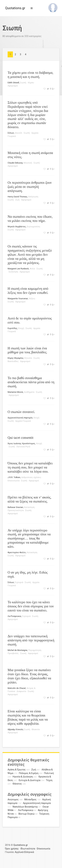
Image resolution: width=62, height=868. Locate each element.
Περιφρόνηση (35, 650)
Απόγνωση (33, 197)
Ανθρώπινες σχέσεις (31, 477)
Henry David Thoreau (17, 197)
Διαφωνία (21, 691)
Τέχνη (49, 780)
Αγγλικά (19, 852)
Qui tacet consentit (21, 438)
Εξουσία (28, 358)
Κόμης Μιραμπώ (15, 358)
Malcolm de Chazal (17, 688)
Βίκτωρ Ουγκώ (27, 814)
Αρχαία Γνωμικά (23, 421)
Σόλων (11, 133)
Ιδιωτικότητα (28, 849)
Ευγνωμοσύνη (33, 227)
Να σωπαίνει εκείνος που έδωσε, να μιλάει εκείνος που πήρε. (30, 219)
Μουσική (28, 163)
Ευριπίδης (12, 328)
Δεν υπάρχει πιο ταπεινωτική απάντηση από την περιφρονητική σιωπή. (31, 640)
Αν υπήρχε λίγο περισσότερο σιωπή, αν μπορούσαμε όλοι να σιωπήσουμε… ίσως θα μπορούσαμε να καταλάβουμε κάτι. (29, 538)
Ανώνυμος (13, 800)
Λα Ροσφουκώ (14, 616)
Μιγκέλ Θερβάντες (17, 227)
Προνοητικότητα (16, 510)
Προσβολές (13, 653)
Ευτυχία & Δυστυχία (29, 780)
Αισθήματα (29, 392)
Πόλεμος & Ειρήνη (29, 773)
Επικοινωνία (14, 481)
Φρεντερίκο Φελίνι (17, 552)
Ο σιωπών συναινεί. (21, 412)
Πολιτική (49, 773)
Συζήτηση (13, 272)
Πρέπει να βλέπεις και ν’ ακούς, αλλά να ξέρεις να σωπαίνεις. (29, 499)
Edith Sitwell (13, 83)
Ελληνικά (29, 852)
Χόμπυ (31, 83)
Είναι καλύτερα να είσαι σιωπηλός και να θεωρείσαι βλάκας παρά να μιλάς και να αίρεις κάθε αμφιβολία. (28, 717)
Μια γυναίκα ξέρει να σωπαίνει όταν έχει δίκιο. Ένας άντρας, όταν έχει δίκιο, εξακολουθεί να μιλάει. (29, 676)
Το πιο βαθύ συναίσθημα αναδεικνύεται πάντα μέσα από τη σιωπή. (31, 382)
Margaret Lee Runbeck (18, 269)
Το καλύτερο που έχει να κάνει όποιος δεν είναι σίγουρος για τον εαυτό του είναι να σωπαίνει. (31, 606)
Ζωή (17, 200)
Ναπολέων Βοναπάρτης (25, 807)
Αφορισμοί (13, 86)
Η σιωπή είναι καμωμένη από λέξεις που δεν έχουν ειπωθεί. (28, 291)
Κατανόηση (29, 507)
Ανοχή (36, 418)
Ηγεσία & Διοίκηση (23, 777)
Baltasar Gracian (15, 507)
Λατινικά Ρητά (23, 447)
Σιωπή (23, 83)
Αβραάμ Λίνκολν (15, 729)
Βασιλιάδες (13, 361)
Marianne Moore (15, 392)
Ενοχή (21, 328)
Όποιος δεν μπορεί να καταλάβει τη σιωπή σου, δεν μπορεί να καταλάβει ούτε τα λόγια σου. (30, 467)
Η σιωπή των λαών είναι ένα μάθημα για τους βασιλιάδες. (27, 350)
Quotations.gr (15, 8)
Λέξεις (32, 299)
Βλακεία (36, 729)
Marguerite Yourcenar (18, 299)
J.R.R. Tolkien (14, 477)
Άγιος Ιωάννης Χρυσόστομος (21, 443)
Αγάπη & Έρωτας (17, 770)
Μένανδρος (31, 800)
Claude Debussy (15, 163)
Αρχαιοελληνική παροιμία (20, 418)
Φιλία (32, 269)
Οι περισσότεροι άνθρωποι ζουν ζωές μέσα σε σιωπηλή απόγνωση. (30, 187)
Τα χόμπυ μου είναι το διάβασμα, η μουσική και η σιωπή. (30, 75)
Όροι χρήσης (12, 849)
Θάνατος (17, 784)
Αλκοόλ (18, 133)
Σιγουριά (19, 582)
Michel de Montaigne (17, 650)
